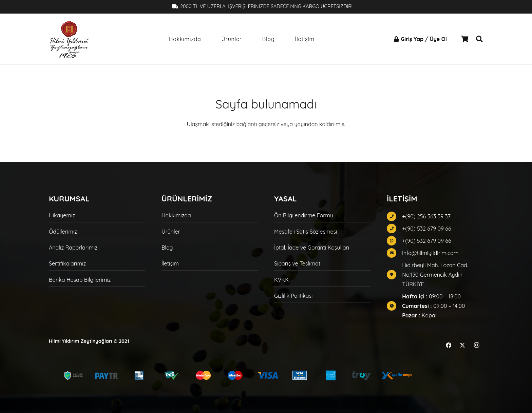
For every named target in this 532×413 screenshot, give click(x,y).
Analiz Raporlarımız (73, 248)
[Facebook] (449, 345)
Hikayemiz (62, 215)
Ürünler (171, 232)
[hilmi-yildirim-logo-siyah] (69, 39)
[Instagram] (476, 345)
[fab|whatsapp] (394, 241)
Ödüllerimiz (63, 232)
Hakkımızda (176, 215)
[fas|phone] (394, 216)
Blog (167, 248)
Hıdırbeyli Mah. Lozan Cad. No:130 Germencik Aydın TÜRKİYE (435, 275)
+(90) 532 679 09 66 (426, 229)
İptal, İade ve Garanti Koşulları (312, 248)
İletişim (170, 263)
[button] (479, 39)
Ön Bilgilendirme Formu (304, 215)
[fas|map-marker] (394, 275)
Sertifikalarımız (67, 263)
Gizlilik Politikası (293, 296)
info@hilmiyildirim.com (430, 253)
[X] (462, 345)
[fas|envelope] (394, 253)
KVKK (281, 280)
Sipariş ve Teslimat (297, 263)
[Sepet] (465, 39)
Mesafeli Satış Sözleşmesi (306, 232)
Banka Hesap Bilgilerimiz (80, 280)
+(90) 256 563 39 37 (426, 216)
